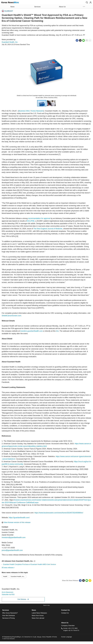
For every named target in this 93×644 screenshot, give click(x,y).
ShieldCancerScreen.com (11, 316)
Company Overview (68, 626)
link (57, 331)
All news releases (8, 568)
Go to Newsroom (8, 592)
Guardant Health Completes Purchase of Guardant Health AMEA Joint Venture (29, 564)
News (34, 610)
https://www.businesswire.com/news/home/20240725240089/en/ (59, 513)
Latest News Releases (39, 613)
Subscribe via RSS (8, 594)
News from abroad (38, 618)
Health (5, 576)
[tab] (17, 610)
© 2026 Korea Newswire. (9, 639)
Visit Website (23, 599)
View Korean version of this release (16, 522)
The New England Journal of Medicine (48, 229)
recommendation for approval (39, 218)
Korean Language (67, 637)
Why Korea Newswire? (10, 613)
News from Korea (38, 616)
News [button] (12, 7)
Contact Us (66, 610)
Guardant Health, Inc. (10, 42)
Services (6, 610)
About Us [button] (62, 7)
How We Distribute (9, 616)
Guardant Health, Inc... (18, 576)
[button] (87, 2)
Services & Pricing (8, 618)
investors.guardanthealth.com (31, 331)
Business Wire (24, 111)
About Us (65, 623)
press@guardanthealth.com (12, 550)
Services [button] (37, 7)
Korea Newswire (37, 111)
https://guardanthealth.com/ (19, 518)
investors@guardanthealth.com (14, 537)
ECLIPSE (31, 221)
